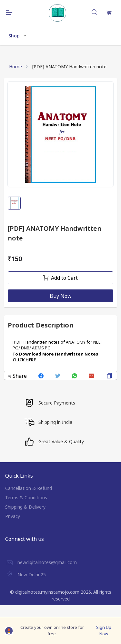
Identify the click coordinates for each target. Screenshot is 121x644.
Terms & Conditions (26, 498)
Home (15, 67)
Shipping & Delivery (25, 507)
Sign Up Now (104, 630)
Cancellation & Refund (29, 488)
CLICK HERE (24, 360)
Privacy (13, 516)
